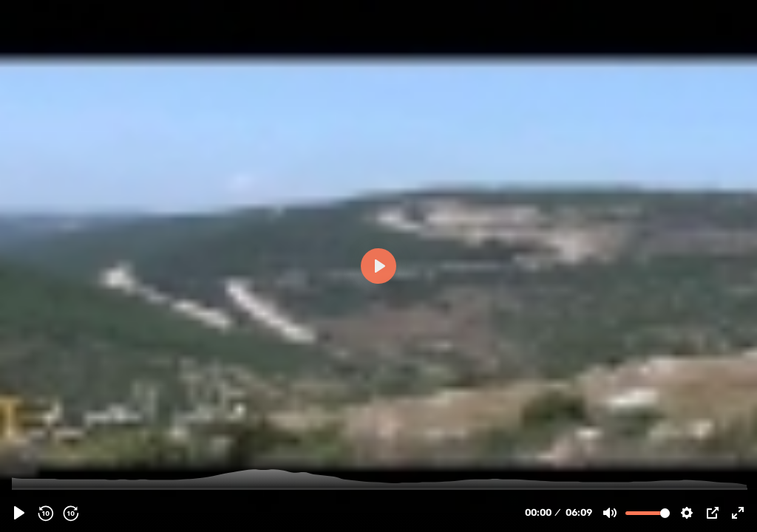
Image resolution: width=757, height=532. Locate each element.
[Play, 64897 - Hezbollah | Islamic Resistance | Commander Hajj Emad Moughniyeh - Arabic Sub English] (19, 513)
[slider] (380, 488)
